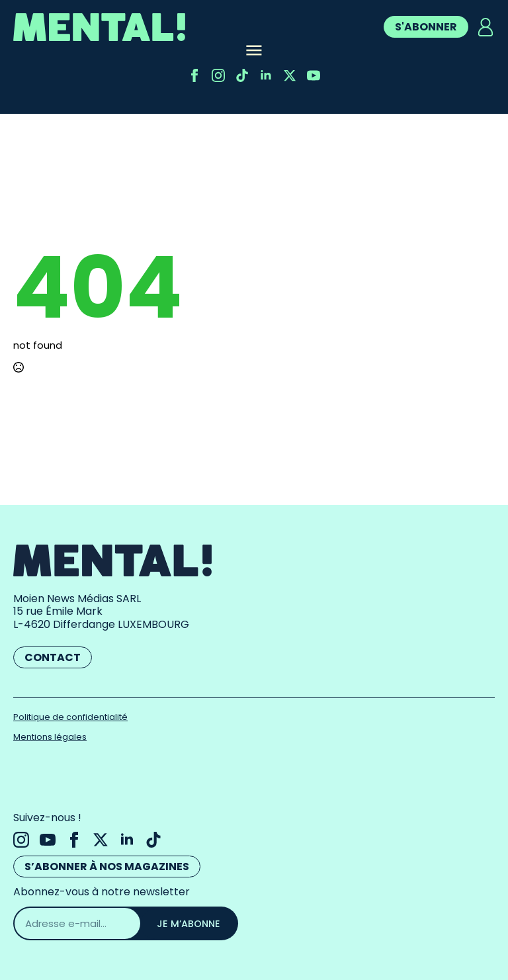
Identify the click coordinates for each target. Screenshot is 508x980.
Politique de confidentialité (70, 717)
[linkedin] (266, 75)
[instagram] (218, 75)
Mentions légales (50, 737)
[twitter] (290, 75)
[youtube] (314, 75)
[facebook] (194, 75)
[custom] (242, 75)
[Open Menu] (254, 52)
